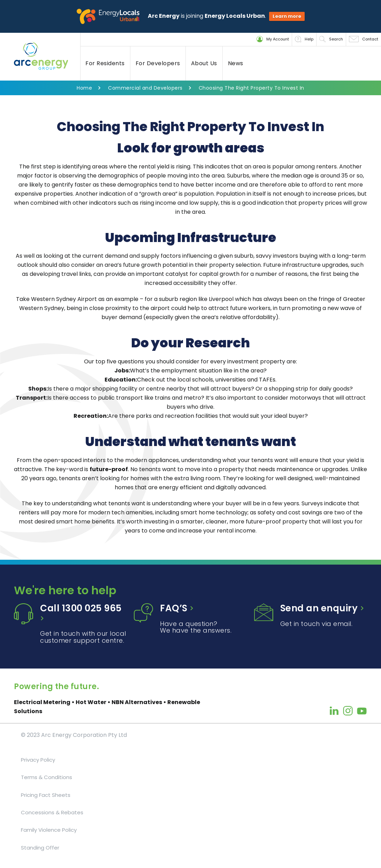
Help (304, 39)
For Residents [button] (105, 63)
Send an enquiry (322, 608)
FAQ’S (177, 608)
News (236, 63)
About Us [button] (204, 63)
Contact (364, 39)
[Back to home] (47, 56)
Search (331, 39)
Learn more (287, 16)
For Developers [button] (158, 63)
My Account (273, 39)
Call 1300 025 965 (81, 612)
